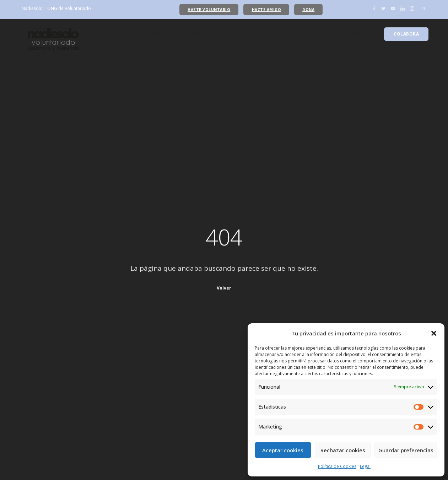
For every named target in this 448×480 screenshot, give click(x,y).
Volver (224, 288)
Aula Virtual (237, 34)
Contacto (307, 34)
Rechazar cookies (343, 450)
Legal (365, 466)
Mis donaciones (348, 34)
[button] (434, 333)
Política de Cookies (337, 466)
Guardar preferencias (406, 450)
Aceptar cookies (283, 450)
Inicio (116, 34)
